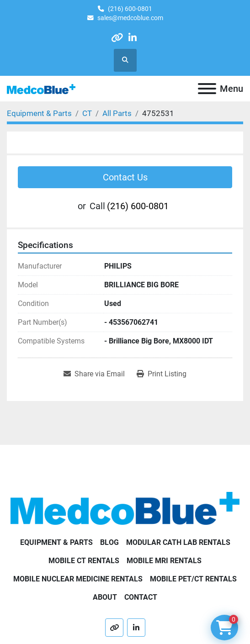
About (105, 597)
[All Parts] (117, 113)
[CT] (87, 113)
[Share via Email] (94, 374)
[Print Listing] (162, 374)
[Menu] (207, 89)
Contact (141, 597)
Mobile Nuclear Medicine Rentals (78, 579)
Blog (109, 542)
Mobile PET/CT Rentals (193, 579)
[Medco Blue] (125, 508)
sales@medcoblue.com (130, 18)
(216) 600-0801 (130, 9)
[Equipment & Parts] (39, 113)
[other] (117, 38)
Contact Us (125, 177)
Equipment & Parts (56, 542)
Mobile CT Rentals (84, 561)
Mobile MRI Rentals (164, 561)
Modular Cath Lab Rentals (178, 542)
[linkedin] (133, 38)
